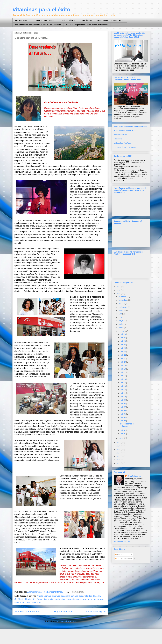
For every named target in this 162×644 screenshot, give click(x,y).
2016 (119, 446)
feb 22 (124, 355)
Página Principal (63, 612)
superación (19, 602)
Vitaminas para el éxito (41, 10)
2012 (119, 460)
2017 (119, 442)
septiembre (123, 307)
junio (121, 317)
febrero (122, 331)
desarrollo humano (70, 596)
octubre (122, 304)
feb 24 (124, 348)
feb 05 (124, 414)
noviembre (123, 300)
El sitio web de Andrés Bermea (126, 131)
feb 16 (124, 376)
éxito (81, 596)
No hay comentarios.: (54, 592)
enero (121, 438)
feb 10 (124, 397)
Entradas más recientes (27, 612)
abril (121, 324)
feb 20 (124, 362)
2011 (119, 463)
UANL (28, 602)
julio (120, 314)
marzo (121, 328)
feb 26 (124, 341)
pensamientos (72, 599)
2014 (119, 453)
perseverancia (86, 599)
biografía (56, 596)
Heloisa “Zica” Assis (34, 599)
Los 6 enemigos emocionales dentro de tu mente (87, 25)
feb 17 (124, 372)
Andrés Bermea (44, 596)
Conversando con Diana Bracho (111, 20)
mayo (121, 321)
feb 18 (124, 369)
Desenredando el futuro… (32, 38)
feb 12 (124, 390)
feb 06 (124, 410)
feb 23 (124, 352)
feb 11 (124, 393)
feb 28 (124, 334)
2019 (119, 290)
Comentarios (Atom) (66, 621)
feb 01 (124, 434)
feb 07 (124, 407)
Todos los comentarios (125, 558)
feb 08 (124, 404)
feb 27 (124, 338)
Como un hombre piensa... (44, 20)
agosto (122, 310)
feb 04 (124, 417)
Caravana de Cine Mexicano (125, 147)
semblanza (99, 599)
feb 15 (124, 379)
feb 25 (124, 345)
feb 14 (124, 383)
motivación (60, 599)
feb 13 (124, 386)
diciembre (123, 297)
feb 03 (124, 421)
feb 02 (124, 430)
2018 (119, 294)
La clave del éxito (68, 20)
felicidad (88, 596)
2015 (119, 449)
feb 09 (124, 400)
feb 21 (124, 358)
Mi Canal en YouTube (122, 143)
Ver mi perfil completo (122, 541)
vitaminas (36, 602)
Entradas (120, 555)
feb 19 (124, 365)
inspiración (49, 599)
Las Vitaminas (21, 20)
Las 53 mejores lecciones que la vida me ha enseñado (38, 25)
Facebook (118, 139)
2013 (119, 456)
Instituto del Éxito (121, 135)
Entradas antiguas (96, 612)
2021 (119, 287)
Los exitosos (86, 20)
